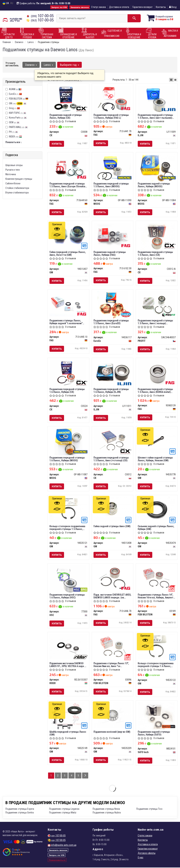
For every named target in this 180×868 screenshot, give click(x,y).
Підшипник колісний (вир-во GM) (112, 732)
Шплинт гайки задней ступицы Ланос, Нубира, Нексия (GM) (155, 459)
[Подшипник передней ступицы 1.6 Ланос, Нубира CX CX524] (68, 373)
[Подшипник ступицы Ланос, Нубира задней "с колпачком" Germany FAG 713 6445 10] (68, 304)
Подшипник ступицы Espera (20, 809)
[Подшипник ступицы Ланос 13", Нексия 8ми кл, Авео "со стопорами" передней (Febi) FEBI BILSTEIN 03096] (113, 647)
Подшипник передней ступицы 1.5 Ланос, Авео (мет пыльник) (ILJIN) (155, 116)
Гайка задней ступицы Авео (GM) (112, 527)
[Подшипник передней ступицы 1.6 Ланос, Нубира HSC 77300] (68, 579)
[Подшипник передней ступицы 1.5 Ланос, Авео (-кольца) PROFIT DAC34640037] (157, 305)
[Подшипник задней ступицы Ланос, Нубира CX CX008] (68, 99)
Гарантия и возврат (142, 7)
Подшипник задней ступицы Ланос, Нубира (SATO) (154, 734)
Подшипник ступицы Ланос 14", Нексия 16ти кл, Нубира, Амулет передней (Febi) (156, 597)
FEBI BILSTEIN (19, 99)
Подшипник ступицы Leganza (64, 809)
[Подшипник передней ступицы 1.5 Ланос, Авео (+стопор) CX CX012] (113, 441)
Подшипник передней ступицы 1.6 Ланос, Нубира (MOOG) (67, 459)
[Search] (134, 18)
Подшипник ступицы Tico (149, 809)
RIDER (15, 137)
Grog (14, 108)
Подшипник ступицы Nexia (106, 809)
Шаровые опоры (14, 165)
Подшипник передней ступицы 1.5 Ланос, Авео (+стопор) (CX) (111, 459)
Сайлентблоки (13, 183)
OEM (14, 122)
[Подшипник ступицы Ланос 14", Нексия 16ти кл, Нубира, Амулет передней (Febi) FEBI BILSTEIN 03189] (157, 578)
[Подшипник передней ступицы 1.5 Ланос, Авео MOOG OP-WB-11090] (113, 167)
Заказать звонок (80, 7)
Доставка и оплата (119, 7)
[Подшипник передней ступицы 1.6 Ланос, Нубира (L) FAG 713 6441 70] (113, 99)
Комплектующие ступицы (19, 179)
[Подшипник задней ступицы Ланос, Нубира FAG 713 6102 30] (113, 236)
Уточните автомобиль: (12, 64)
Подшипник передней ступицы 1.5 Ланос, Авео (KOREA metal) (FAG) (155, 391)
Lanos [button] (48, 65)
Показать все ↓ (14, 142)
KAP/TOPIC (18, 113)
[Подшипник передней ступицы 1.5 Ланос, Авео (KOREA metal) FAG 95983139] (157, 373)
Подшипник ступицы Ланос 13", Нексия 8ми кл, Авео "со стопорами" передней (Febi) (111, 665)
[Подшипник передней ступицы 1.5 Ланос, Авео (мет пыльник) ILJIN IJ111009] (157, 99)
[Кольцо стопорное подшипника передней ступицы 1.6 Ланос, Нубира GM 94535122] (157, 647)
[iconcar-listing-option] (175, 80)
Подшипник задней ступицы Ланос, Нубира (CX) (66, 116)
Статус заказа (99, 7)
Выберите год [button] (69, 65)
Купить (57, 144)
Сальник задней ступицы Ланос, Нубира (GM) (156, 528)
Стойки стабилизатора (17, 188)
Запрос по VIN (59, 7)
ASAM (15, 89)
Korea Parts (18, 118)
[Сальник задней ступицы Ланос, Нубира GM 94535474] (157, 510)
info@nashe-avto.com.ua (64, 846)
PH (13, 132)
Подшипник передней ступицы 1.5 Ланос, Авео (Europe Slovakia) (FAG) (68, 185)
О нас (141, 858)
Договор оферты (147, 854)
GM (18, 103)
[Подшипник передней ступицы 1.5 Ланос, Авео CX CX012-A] (157, 236)
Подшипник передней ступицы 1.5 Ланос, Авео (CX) (155, 254)
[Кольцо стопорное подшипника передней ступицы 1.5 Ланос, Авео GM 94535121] (68, 510)
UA (6, 3)
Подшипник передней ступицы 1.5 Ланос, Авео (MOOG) (111, 185)
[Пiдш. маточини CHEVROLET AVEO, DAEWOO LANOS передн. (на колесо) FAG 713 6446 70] (113, 578)
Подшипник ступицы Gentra (20, 813)
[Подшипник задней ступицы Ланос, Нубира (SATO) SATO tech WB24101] (157, 716)
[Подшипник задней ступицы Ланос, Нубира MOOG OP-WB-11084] (157, 167)
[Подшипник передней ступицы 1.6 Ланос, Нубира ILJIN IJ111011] (113, 373)
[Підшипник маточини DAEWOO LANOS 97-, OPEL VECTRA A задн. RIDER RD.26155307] (68, 647)
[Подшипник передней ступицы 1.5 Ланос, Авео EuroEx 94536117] (113, 305)
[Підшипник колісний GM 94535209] (113, 715)
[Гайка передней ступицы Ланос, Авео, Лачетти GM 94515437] (68, 236)
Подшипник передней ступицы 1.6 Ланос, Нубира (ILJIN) (111, 391)
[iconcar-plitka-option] (171, 80)
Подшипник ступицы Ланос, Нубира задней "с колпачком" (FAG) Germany (66, 322)
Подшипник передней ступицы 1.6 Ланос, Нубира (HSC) (67, 597)
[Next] (85, 776)
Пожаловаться (57, 861)
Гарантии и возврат (148, 849)
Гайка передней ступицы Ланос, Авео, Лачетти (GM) (68, 254)
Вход (173, 7)
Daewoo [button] (31, 65)
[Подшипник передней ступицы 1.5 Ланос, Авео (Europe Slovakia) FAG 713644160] (68, 167)
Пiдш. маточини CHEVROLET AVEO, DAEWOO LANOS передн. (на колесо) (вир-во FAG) (113, 597)
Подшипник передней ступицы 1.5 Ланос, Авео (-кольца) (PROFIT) (155, 322)
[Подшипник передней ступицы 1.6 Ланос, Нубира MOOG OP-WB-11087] (68, 442)
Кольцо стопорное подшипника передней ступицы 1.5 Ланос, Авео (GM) (67, 528)
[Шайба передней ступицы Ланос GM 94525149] (68, 716)
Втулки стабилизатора (17, 193)
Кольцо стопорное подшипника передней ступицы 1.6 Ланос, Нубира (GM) (156, 665)
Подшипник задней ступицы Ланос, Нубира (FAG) (110, 254)
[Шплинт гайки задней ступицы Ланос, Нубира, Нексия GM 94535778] (157, 441)
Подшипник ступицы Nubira (107, 813)
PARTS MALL (18, 127)
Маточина (11, 174)
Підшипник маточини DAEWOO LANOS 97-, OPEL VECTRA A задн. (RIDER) (67, 665)
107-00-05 (40, 16)
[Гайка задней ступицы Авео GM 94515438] (113, 510)
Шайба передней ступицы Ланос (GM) (68, 734)
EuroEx (15, 94)
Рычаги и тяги (13, 170)
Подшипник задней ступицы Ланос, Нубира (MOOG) (154, 185)
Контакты (161, 7)
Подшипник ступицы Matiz (63, 813)
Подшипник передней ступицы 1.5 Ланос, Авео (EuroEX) (111, 322)
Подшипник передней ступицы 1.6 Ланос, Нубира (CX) (67, 391)
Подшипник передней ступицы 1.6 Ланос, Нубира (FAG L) (111, 116)
